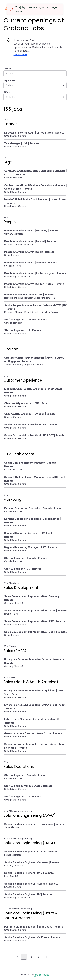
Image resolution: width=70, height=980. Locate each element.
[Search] (35, 74)
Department (9, 80)
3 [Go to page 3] (39, 957)
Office (7, 92)
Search (7, 69)
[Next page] (52, 957)
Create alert (20, 54)
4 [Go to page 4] (46, 957)
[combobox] (6, 85)
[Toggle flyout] (63, 85)
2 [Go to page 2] (31, 957)
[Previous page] (18, 957)
